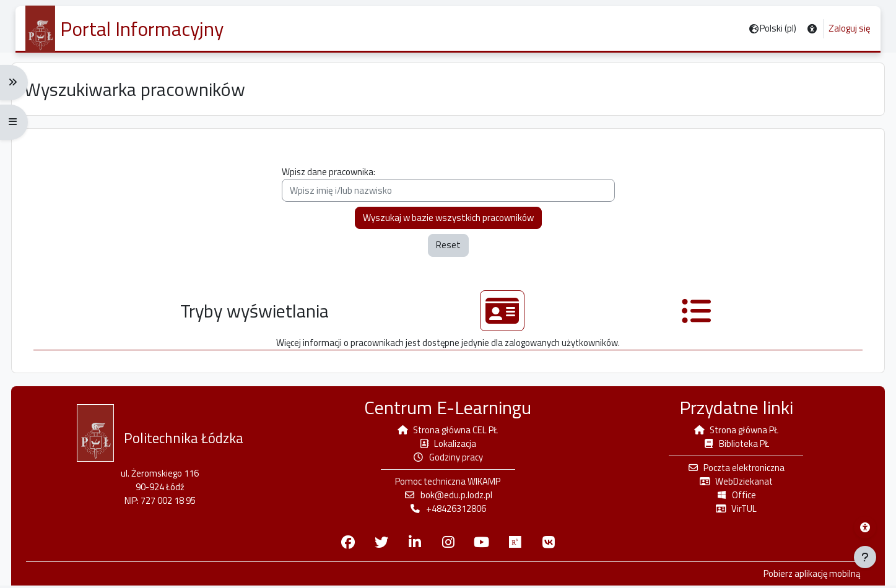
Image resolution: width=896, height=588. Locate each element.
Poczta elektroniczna (733, 469)
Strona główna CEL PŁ (448, 431)
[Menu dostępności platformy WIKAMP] (865, 527)
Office (733, 497)
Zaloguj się (850, 28)
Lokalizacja (448, 445)
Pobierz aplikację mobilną (807, 576)
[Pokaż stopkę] (865, 557)
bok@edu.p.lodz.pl (448, 497)
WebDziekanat (733, 483)
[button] (812, 29)
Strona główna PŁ (733, 431)
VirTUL (733, 511)
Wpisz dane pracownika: (448, 187)
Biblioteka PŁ (733, 445)
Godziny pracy (448, 459)
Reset (448, 248)
